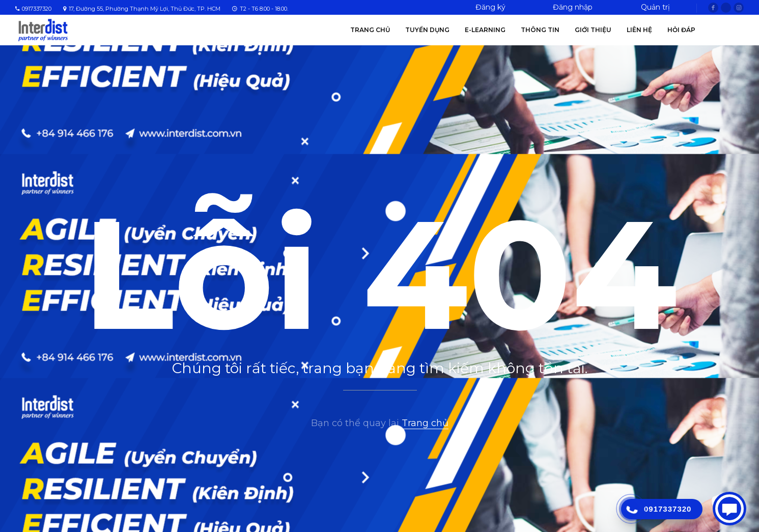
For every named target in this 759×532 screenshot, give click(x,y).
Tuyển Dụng (427, 30)
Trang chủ (370, 30)
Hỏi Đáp (681, 30)
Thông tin (540, 30)
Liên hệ (639, 30)
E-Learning (485, 30)
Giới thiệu (593, 30)
